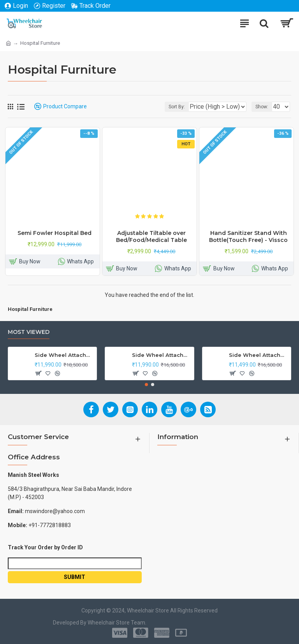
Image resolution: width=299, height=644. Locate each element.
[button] (146, 385)
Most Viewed (29, 332)
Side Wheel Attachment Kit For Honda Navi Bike (162, 355)
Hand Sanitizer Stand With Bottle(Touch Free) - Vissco (248, 236)
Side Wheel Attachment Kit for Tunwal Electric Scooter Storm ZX (259, 355)
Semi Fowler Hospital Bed (55, 233)
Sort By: (177, 107)
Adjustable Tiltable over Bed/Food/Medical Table (151, 236)
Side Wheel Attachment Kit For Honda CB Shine (64, 355)
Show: (262, 107)
